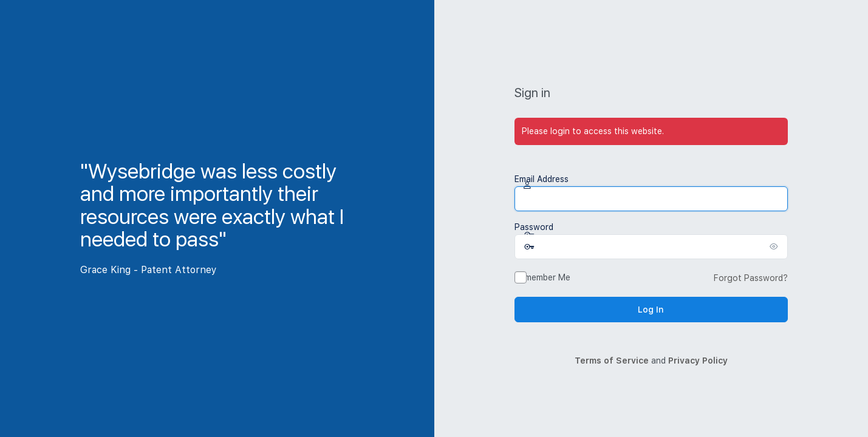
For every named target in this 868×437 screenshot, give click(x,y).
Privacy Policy (698, 361)
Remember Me (542, 277)
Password (534, 227)
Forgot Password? (751, 278)
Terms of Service (612, 361)
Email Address (542, 179)
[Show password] (776, 246)
